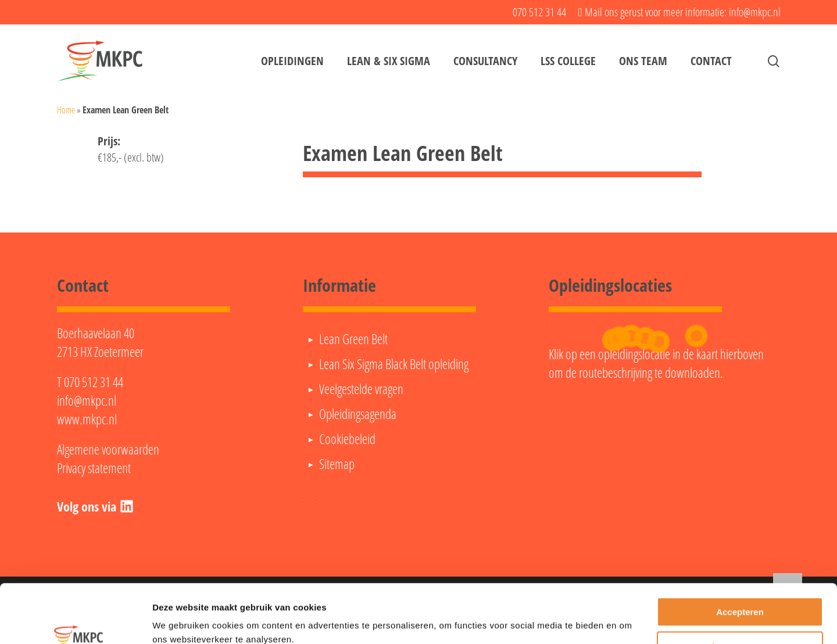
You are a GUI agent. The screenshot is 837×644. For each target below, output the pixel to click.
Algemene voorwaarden (108, 449)
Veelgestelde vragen (361, 389)
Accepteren (740, 562)
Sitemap (337, 464)
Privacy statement (94, 468)
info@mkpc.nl (87, 400)
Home (66, 110)
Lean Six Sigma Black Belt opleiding (394, 364)
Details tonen (180, 621)
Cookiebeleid (347, 439)
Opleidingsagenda (358, 414)
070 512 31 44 (94, 382)
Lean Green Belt (353, 339)
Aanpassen (741, 595)
